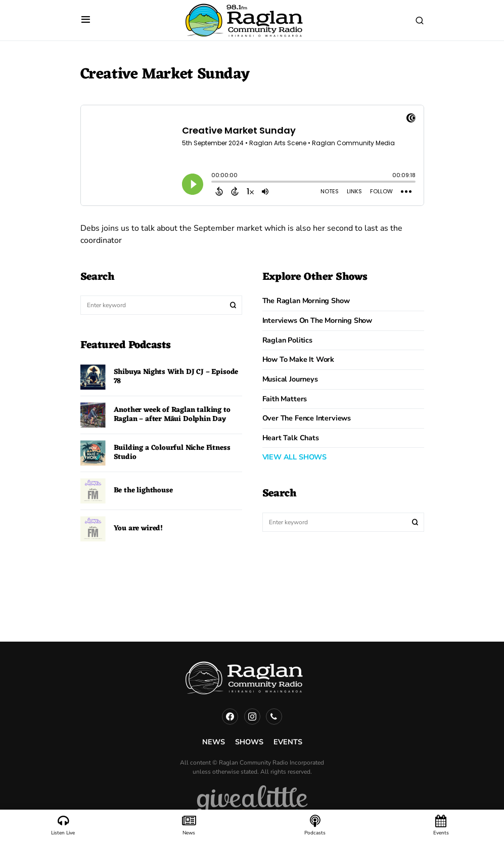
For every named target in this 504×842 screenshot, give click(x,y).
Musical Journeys (290, 379)
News (214, 742)
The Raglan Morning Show (306, 301)
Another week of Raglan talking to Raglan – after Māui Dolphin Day (172, 415)
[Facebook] (230, 717)
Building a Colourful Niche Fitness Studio (172, 453)
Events (288, 742)
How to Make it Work (299, 359)
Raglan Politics (287, 340)
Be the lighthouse (143, 491)
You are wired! (138, 529)
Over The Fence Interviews (307, 418)
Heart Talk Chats (291, 438)
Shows (249, 742)
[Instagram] (252, 717)
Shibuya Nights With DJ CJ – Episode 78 (176, 377)
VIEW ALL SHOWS (294, 457)
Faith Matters (285, 399)
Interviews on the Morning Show (317, 320)
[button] (86, 20)
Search (233, 305)
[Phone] (274, 717)
